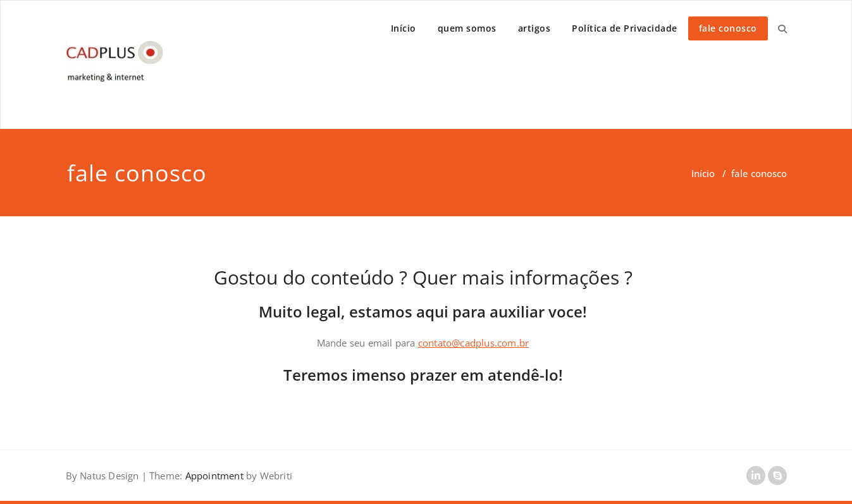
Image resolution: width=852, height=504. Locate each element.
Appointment (213, 476)
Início (404, 28)
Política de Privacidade (625, 28)
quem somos (467, 28)
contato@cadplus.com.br (473, 343)
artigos (534, 28)
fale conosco (728, 28)
